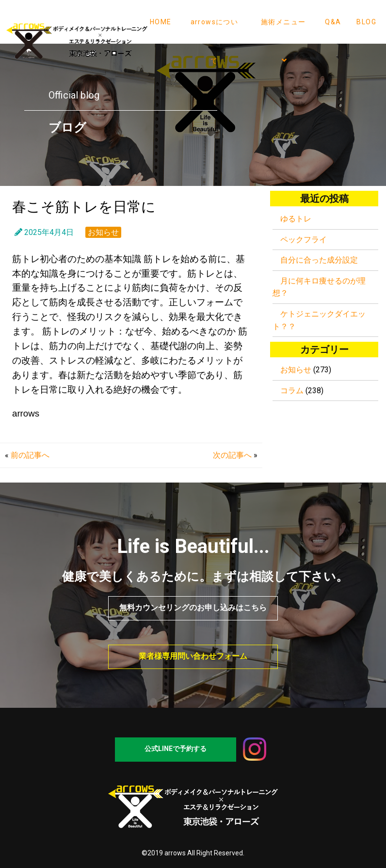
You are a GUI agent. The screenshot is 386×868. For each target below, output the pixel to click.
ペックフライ (304, 240)
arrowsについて (215, 41)
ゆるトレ (296, 219)
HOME (161, 22)
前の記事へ (30, 455)
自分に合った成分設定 (319, 260)
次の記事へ (232, 455)
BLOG (366, 22)
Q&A (333, 22)
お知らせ (103, 232)
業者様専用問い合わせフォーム (193, 656)
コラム (292, 391)
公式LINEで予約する (176, 749)
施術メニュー (283, 41)
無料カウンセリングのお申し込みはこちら (193, 608)
